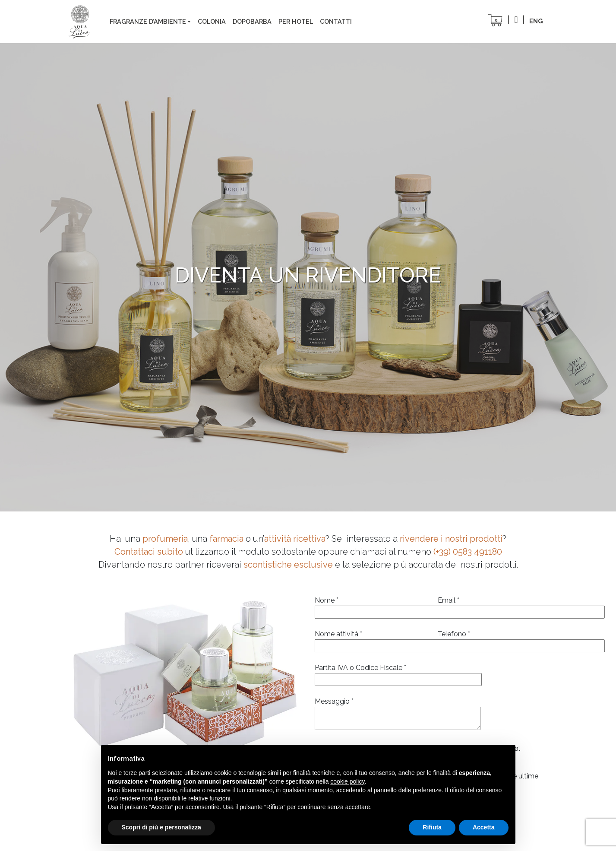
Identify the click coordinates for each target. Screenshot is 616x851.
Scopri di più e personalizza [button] (161, 827)
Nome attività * (370, 640)
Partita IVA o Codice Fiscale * (398, 673)
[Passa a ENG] (536, 21)
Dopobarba (252, 21)
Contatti (336, 21)
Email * (493, 606)
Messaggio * (398, 714)
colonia (212, 21)
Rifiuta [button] (432, 827)
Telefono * (493, 640)
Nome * (370, 606)
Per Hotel (296, 21)
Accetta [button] (484, 827)
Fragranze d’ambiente (148, 21)
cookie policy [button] (347, 781)
